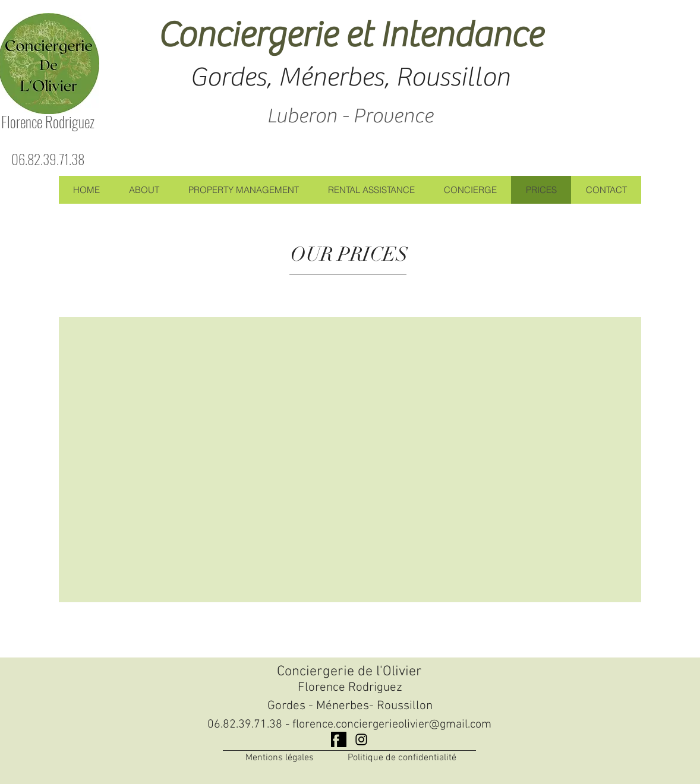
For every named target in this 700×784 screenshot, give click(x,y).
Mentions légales (280, 758)
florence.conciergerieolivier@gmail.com (392, 725)
